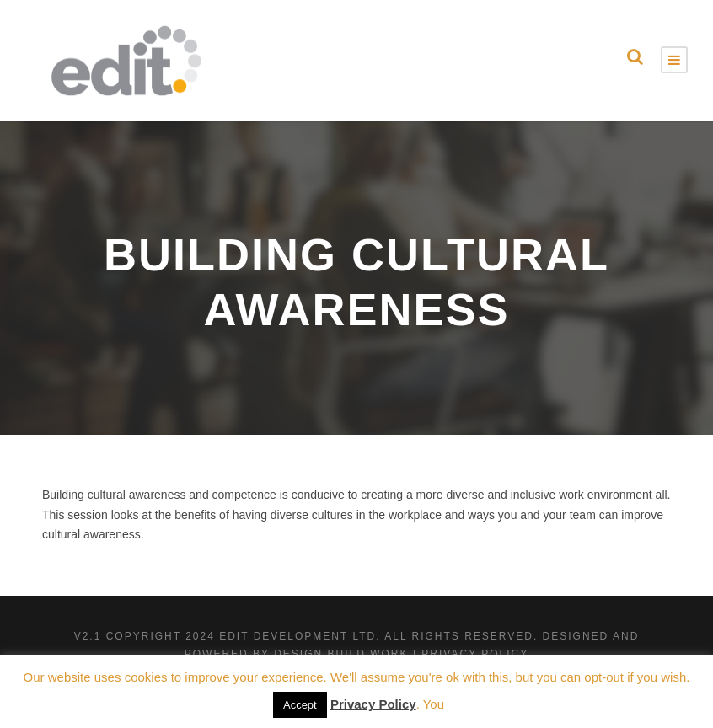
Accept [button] (300, 705)
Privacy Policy (373, 704)
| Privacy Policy (471, 654)
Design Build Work (341, 654)
